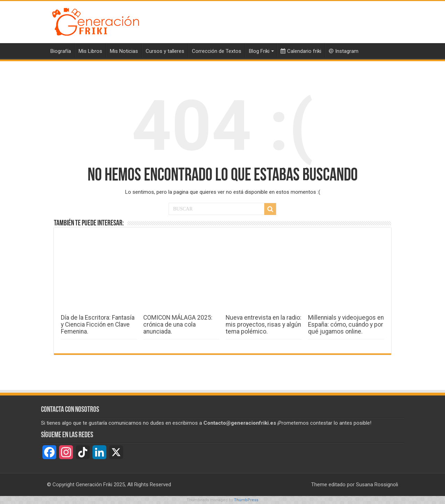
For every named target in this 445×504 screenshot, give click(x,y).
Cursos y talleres (165, 51)
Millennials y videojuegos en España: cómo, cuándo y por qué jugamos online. (346, 325)
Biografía (61, 51)
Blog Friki (259, 51)
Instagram (344, 51)
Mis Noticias (124, 51)
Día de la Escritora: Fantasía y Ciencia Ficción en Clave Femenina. (98, 325)
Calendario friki (301, 51)
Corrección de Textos (217, 51)
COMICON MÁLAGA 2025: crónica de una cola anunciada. (178, 325)
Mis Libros (90, 51)
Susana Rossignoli (377, 485)
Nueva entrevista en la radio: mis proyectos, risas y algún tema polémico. (264, 325)
